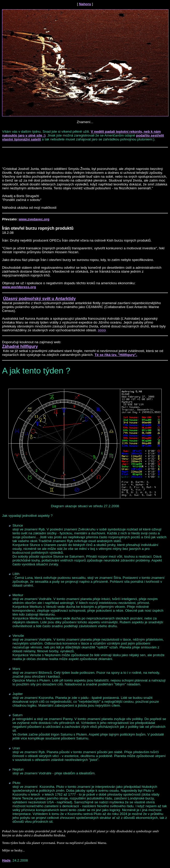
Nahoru (85, 4)
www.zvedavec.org (34, 219)
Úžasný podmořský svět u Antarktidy (39, 299)
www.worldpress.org (19, 287)
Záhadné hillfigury (20, 346)
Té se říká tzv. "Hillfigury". (116, 355)
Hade (6, 860)
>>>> (102, 330)
